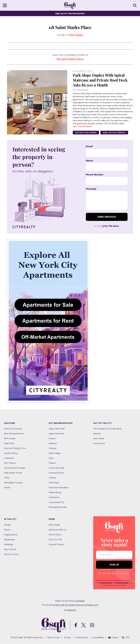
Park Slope (76, 35)
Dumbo (52, 478)
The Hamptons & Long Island (107, 429)
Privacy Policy (122, 583)
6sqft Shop (9, 444)
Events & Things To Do (15, 448)
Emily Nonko (82, 90)
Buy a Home (10, 549)
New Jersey (99, 439)
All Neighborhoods (57, 507)
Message (91, 189)
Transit (7, 488)
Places (7, 530)
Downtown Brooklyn (59, 488)
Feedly (113, 638)
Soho (51, 458)
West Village (55, 453)
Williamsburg (55, 493)
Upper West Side (57, 429)
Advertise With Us (57, 530)
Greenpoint (54, 497)
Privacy (67, 638)
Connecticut (99, 444)
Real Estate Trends (115, 133)
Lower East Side (56, 468)
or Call (107, 226)
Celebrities (9, 458)
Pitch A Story (55, 535)
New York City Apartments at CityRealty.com (77, 605)
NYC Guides (10, 439)
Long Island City (56, 502)
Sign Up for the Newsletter (70, 13)
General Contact (56, 545)
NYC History (10, 463)
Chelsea (52, 448)
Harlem (52, 439)
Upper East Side (56, 434)
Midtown (53, 444)
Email (90, 147)
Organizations (11, 535)
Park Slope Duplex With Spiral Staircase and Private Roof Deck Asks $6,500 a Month (101, 80)
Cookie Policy (82, 638)
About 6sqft (54, 525)
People (8, 525)
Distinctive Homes (86, 133)
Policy (7, 478)
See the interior (82, 127)
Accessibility (98, 638)
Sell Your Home (11, 554)
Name (90, 161)
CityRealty (80, 601)
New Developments (14, 434)
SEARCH (135, 5)
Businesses (9, 540)
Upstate (97, 434)
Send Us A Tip (55, 540)
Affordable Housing (13, 483)
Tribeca (52, 463)
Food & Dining (11, 453)
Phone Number (95, 175)
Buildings (8, 545)
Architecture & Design (15, 468)
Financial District (56, 473)
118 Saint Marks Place (70, 59)
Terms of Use (106, 583)
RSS (126, 638)
